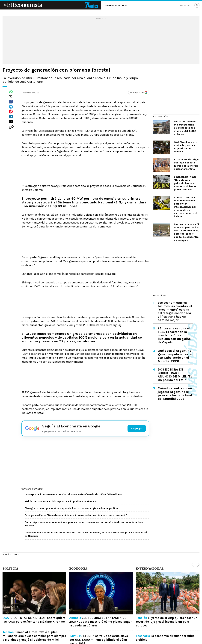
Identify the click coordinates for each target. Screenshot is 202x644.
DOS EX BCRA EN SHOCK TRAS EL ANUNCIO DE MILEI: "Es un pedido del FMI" (175, 375)
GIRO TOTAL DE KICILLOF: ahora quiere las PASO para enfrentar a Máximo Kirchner (34, 621)
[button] (198, 566)
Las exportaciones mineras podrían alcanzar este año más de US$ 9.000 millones (74, 495)
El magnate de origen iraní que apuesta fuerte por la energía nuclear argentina (71, 509)
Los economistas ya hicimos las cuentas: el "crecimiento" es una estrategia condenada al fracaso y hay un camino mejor (175, 311)
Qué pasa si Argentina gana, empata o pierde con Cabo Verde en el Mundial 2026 (175, 356)
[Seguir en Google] (138, 93)
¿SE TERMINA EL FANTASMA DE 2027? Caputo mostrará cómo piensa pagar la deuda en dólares (101, 623)
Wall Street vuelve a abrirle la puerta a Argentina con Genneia (61, 502)
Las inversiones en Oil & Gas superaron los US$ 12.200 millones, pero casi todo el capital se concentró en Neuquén (86, 535)
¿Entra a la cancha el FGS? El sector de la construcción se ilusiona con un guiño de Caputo (174, 335)
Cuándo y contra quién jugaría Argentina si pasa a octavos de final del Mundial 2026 (175, 394)
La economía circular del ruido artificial (165, 639)
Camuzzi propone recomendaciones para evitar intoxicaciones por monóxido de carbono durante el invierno (84, 525)
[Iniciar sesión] (197, 5)
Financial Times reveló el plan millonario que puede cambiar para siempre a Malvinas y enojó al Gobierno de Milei (34, 637)
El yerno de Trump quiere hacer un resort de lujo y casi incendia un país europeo (167, 623)
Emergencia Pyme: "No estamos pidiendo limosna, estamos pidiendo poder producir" (76, 516)
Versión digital (116, 5)
